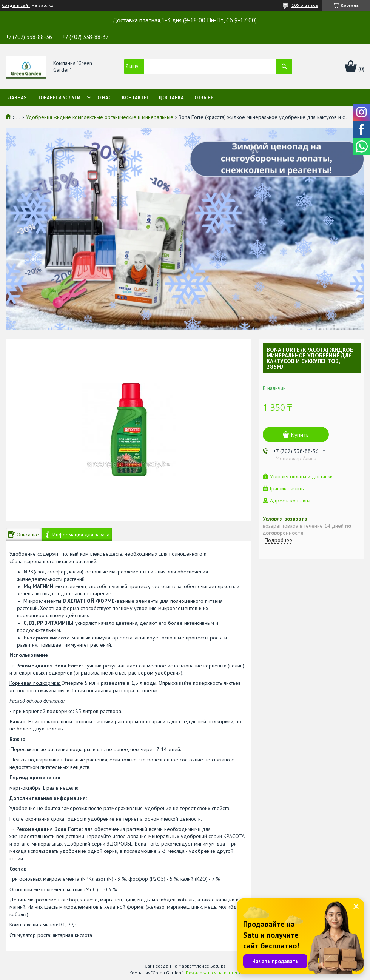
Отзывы (205, 98)
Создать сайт (16, 5)
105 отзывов (305, 5)
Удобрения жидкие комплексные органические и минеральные (100, 117)
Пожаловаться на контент (213, 973)
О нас (104, 98)
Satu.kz (218, 966)
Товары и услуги (59, 98)
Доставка (171, 98)
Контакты (135, 98)
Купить (300, 435)
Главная (16, 98)
